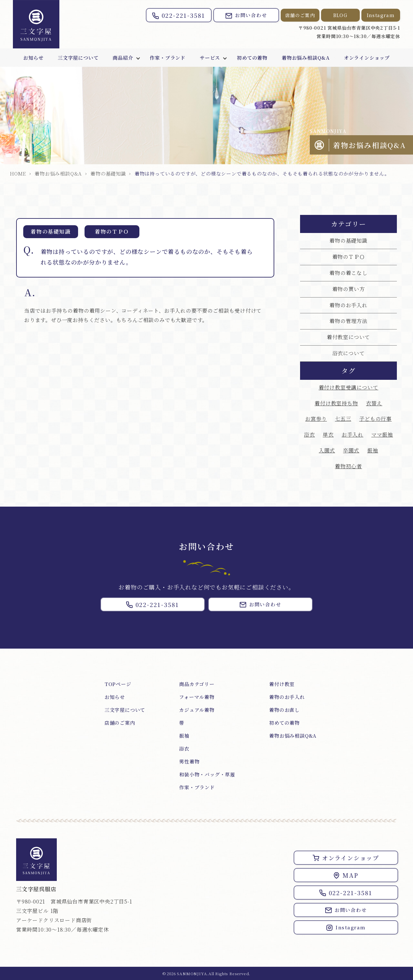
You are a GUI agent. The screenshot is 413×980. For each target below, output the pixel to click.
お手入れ (353, 434)
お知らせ (33, 58)
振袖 (373, 450)
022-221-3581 (179, 15)
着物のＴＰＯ (349, 257)
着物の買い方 (349, 289)
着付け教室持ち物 (336, 403)
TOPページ (118, 684)
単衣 (328, 434)
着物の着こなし (348, 273)
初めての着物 (252, 58)
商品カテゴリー (197, 684)
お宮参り (316, 419)
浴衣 (309, 434)
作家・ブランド (168, 58)
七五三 (343, 419)
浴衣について (349, 353)
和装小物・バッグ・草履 (207, 774)
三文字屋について (78, 58)
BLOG (341, 15)
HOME (18, 173)
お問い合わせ (246, 15)
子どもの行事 (375, 419)
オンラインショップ (367, 58)
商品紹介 (123, 58)
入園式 (327, 450)
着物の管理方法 (348, 321)
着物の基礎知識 (108, 173)
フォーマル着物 (197, 697)
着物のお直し (284, 710)
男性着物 (189, 761)
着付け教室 (282, 684)
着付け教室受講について (349, 387)
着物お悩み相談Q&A (306, 58)
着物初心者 (348, 466)
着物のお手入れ (348, 305)
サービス (210, 58)
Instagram (381, 15)
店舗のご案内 (300, 15)
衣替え (374, 403)
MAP (346, 875)
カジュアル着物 (197, 710)
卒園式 (351, 450)
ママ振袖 (382, 434)
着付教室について (348, 337)
